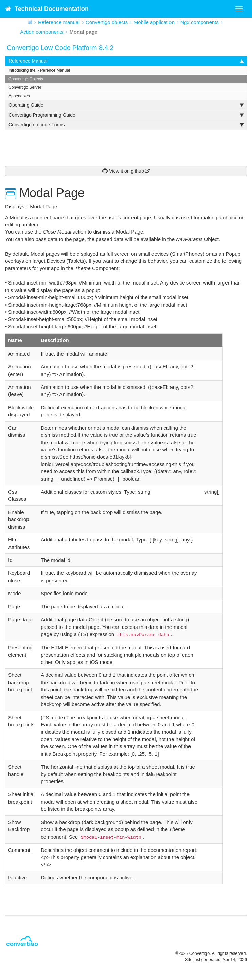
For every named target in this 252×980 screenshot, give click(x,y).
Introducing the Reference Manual (39, 70)
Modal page (83, 32)
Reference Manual (126, 61)
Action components (42, 32)
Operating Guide (126, 105)
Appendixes (19, 96)
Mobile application (154, 22)
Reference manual (59, 22)
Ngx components (200, 22)
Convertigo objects (107, 22)
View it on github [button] (123, 171)
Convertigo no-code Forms (126, 125)
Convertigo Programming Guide (126, 115)
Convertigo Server (25, 87)
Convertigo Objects (26, 79)
